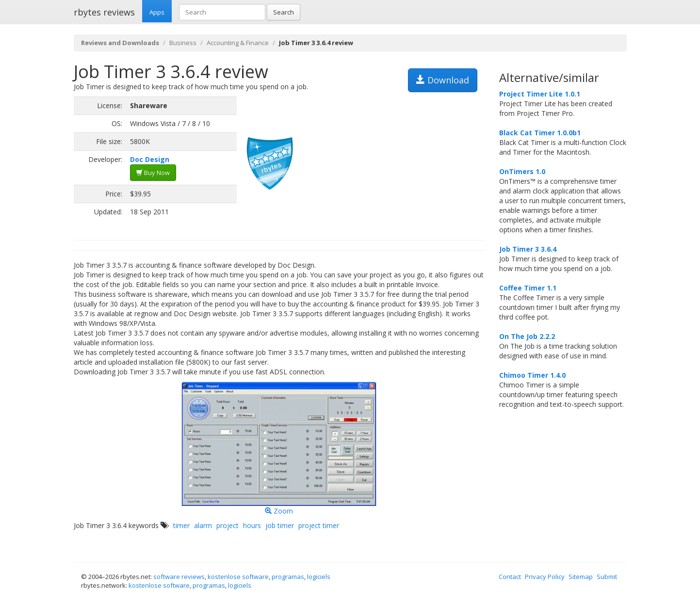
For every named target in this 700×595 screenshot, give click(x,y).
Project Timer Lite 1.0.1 (540, 94)
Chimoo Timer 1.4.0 (532, 375)
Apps (157, 12)
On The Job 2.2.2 (527, 336)
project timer (319, 525)
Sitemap (581, 577)
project (228, 525)
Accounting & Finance (238, 43)
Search (284, 12)
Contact (510, 577)
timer (181, 525)
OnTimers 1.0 (522, 171)
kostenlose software (238, 577)
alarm (203, 525)
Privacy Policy (545, 577)
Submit (607, 577)
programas (288, 577)
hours (252, 525)
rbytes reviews (104, 12)
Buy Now (153, 173)
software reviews (179, 577)
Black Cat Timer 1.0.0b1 (540, 133)
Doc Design (150, 159)
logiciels (319, 577)
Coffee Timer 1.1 (528, 288)
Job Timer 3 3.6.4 (528, 249)
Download (443, 80)
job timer (280, 525)
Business (183, 43)
